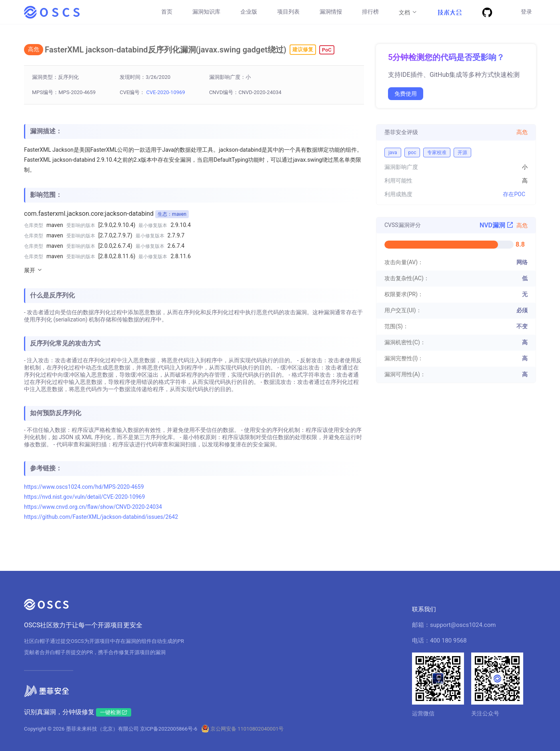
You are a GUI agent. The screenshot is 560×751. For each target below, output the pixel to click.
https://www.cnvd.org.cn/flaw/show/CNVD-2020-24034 (93, 507)
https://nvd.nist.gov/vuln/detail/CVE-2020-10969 (84, 497)
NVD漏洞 (496, 225)
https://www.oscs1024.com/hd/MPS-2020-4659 (84, 487)
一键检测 (114, 712)
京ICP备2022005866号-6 (169, 729)
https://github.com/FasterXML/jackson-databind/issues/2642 (101, 517)
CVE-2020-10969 (166, 92)
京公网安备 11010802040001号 (247, 729)
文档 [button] (408, 12)
